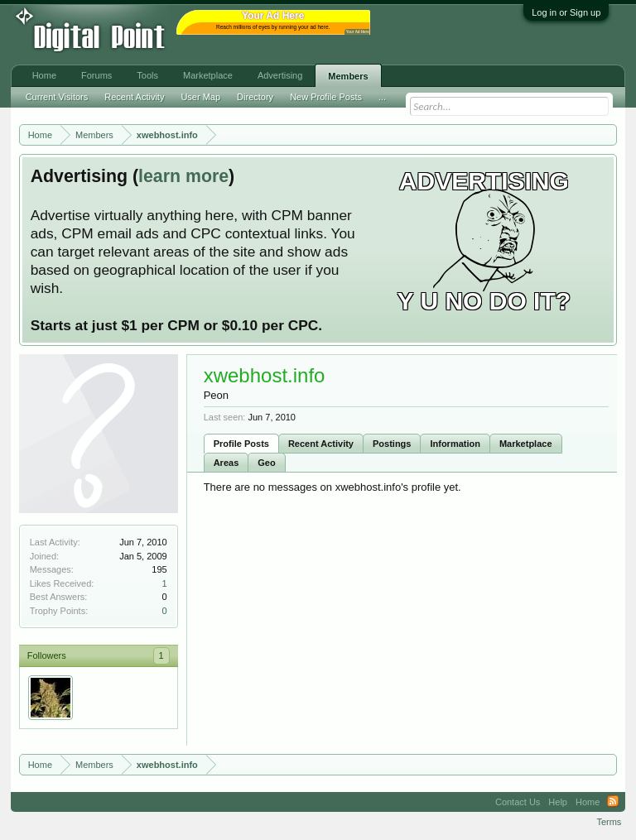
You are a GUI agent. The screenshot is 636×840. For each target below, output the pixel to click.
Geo (266, 463)
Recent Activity (321, 444)
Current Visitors (57, 97)
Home (44, 75)
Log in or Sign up (566, 12)
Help (558, 802)
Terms (609, 822)
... (382, 97)
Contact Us (518, 802)
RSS (613, 802)
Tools (147, 75)
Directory (255, 97)
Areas (226, 463)
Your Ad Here (358, 32)
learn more (183, 176)
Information (455, 444)
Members (348, 76)
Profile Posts (241, 444)
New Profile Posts (326, 97)
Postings (392, 444)
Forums (96, 75)
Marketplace (526, 444)
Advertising (280, 75)
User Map (200, 97)
